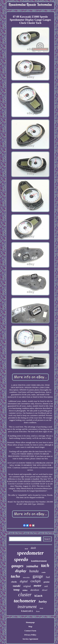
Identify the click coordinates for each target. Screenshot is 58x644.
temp (16, 590)
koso (38, 611)
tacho (15, 576)
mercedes (26, 577)
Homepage (30, 622)
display (21, 571)
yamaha (32, 566)
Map (30, 626)
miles (25, 590)
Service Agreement (30, 639)
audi (46, 586)
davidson (35, 590)
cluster (25, 595)
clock (41, 608)
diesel (45, 590)
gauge (38, 576)
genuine (47, 582)
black (39, 596)
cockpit (36, 581)
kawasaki (27, 611)
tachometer (25, 601)
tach (45, 565)
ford (26, 549)
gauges (17, 566)
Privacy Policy (30, 635)
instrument (27, 607)
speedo (21, 559)
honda (34, 571)
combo (43, 572)
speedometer (30, 553)
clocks (14, 582)
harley (43, 602)
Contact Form (30, 631)
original (27, 586)
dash (33, 548)
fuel (48, 577)
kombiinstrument (39, 561)
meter (38, 586)
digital (24, 581)
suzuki (17, 586)
